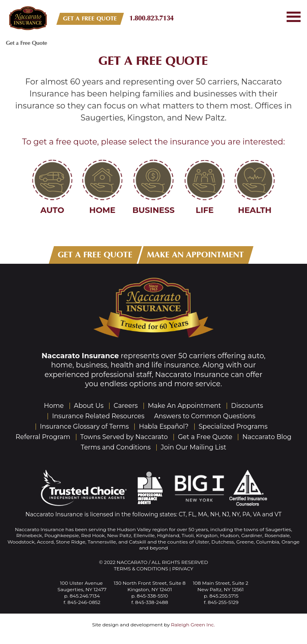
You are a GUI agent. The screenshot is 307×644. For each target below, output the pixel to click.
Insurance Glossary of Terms (85, 426)
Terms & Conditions (141, 569)
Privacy (182, 569)
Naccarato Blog (267, 437)
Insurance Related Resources (98, 416)
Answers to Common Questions (205, 416)
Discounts (247, 406)
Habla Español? (163, 426)
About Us (89, 406)
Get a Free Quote (153, 61)
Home (54, 406)
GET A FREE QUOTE (90, 19)
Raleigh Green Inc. (193, 625)
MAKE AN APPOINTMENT (196, 255)
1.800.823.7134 (152, 18)
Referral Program (43, 437)
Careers (126, 406)
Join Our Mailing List (193, 447)
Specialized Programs (233, 426)
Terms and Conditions (116, 447)
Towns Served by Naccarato (124, 437)
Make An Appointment (184, 406)
